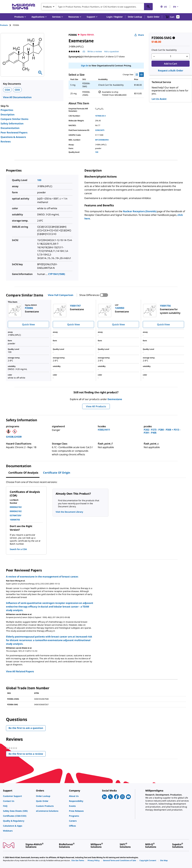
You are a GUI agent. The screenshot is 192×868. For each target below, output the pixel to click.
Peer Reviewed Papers (14, 133)
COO (17, 90)
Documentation (10, 128)
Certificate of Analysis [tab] (23, 473)
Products (4, 25)
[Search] (148, 7)
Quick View (28, 324)
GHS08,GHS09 (14, 437)
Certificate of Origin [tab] (57, 473)
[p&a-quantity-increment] (187, 56)
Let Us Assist (159, 99)
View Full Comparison (61, 295)
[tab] (6, 25)
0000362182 (16, 507)
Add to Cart (170, 64)
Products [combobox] (47, 7)
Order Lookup (135, 17)
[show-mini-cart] (173, 17)
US (164, 7)
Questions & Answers (13, 137)
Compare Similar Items (14, 119)
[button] (115, 17)
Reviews (6, 142)
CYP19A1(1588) (57, 274)
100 (97, 152)
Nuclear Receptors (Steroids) (140, 211)
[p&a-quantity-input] (171, 56)
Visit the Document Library (69, 512)
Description (7, 115)
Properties (7, 110)
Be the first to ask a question (26, 728)
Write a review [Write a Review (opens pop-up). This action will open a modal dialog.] (95, 51)
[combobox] (97, 7)
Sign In (85, 66)
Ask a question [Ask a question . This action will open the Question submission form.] (112, 51)
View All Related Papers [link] (20, 671)
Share (139, 35)
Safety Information (12, 124)
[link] (18, 796)
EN (176, 7)
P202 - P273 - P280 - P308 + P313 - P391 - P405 (162, 431)
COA (7, 90)
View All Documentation (17, 97)
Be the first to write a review (27, 754)
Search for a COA (18, 549)
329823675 (100, 130)
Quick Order (153, 17)
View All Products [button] (96, 406)
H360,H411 (104, 430)
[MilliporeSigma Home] (24, 7)
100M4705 (15, 520)
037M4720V (16, 515)
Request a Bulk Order (171, 71)
